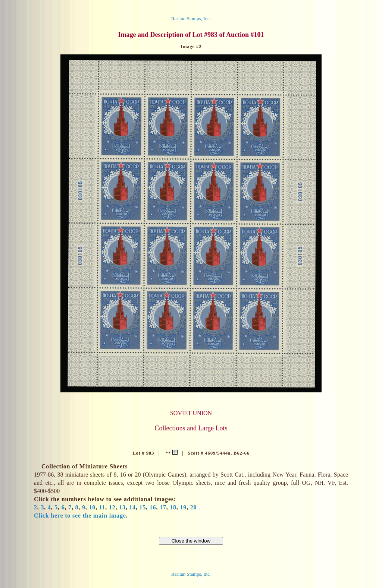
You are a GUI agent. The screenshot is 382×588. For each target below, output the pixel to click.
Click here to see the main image (80, 516)
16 (153, 507)
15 (143, 507)
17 (163, 507)
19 (183, 507)
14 (132, 507)
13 (122, 507)
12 (112, 507)
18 (173, 507)
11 (102, 507)
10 (92, 507)
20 (194, 507)
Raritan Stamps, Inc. (191, 18)
